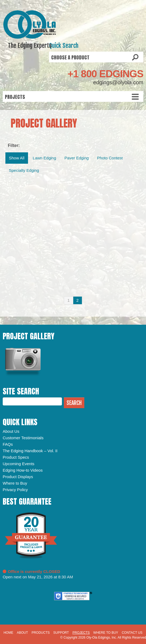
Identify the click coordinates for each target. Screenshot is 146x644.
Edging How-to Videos (23, 470)
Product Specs (16, 457)
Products (41, 633)
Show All (17, 158)
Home (8, 633)
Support (61, 633)
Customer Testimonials (23, 438)
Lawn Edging (45, 158)
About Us (11, 431)
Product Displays (18, 477)
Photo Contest (110, 158)
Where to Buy (15, 483)
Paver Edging (77, 158)
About (22, 633)
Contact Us (132, 633)
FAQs (8, 444)
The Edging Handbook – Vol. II (30, 451)
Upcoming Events (19, 464)
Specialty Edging (24, 170)
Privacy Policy (15, 490)
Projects (81, 633)
